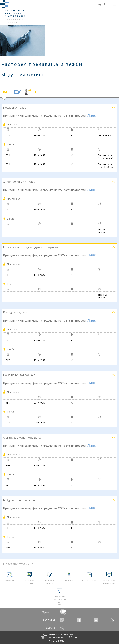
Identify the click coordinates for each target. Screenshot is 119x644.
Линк (91, 115)
